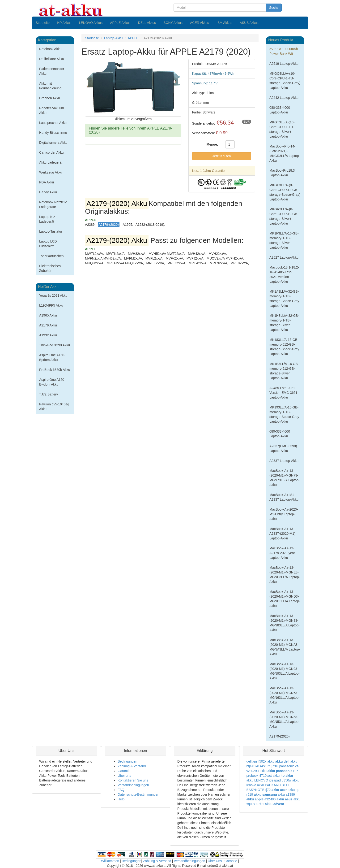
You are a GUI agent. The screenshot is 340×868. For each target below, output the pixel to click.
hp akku (287, 776)
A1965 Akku (48, 315)
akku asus (285, 799)
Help (121, 799)
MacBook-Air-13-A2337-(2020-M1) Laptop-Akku (282, 534)
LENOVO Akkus (91, 23)
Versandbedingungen (133, 785)
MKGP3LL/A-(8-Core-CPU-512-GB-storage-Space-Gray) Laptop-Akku (285, 192)
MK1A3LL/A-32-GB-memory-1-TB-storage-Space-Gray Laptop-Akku (284, 299)
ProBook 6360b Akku (55, 370)
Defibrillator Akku (52, 59)
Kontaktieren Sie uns (133, 780)
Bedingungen (128, 761)
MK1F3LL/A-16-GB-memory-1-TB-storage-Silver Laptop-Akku (284, 240)
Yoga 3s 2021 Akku (53, 295)
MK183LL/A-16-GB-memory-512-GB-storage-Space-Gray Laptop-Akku (284, 347)
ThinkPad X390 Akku (55, 345)
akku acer (279, 790)
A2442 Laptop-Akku (284, 98)
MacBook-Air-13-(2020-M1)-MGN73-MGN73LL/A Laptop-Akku (285, 478)
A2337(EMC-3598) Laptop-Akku (283, 448)
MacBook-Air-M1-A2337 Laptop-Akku (284, 497)
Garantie (124, 771)
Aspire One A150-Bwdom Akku (52, 382)
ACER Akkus (200, 23)
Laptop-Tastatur (51, 231)
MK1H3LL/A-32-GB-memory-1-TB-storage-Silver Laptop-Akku (284, 323)
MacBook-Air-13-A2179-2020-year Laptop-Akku (282, 553)
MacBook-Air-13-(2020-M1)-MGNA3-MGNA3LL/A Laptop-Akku (285, 647)
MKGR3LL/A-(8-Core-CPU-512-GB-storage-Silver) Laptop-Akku (284, 216)
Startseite (43, 23)
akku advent (274, 804)
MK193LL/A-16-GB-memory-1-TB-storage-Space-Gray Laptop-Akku (284, 414)
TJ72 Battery (49, 394)
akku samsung (265, 794)
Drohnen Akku (50, 98)
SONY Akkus (173, 23)
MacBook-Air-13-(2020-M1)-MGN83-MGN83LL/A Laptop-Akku (285, 623)
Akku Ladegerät (51, 162)
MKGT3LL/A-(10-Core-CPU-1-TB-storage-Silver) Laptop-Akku (282, 129)
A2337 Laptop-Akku (284, 461)
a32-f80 (270, 799)
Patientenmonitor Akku (52, 71)
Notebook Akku (50, 49)
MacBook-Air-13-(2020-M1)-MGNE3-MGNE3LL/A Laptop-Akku (285, 575)
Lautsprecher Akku (53, 123)
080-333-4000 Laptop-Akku (280, 110)
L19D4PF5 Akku (51, 305)
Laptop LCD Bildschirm (48, 244)
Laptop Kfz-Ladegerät (48, 219)
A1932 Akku (48, 335)
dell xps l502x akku (260, 761)
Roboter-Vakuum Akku (52, 110)
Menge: (212, 144)
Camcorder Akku (51, 152)
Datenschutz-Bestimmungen (139, 794)
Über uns (125, 776)
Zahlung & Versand (132, 766)
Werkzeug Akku (51, 172)
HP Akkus (64, 23)
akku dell (282, 761)
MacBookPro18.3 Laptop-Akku (282, 173)
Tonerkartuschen (51, 256)
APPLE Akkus (120, 23)
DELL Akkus (147, 23)
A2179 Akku (48, 325)
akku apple (255, 799)
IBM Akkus (224, 23)
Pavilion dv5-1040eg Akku (54, 407)
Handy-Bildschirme (53, 133)
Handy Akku (48, 192)
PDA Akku (47, 182)
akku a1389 (286, 794)
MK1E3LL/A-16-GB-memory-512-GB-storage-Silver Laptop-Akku (284, 371)
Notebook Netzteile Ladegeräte (53, 204)
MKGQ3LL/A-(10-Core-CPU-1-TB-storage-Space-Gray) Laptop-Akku (285, 81)
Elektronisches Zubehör (50, 268)
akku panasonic (280, 771)
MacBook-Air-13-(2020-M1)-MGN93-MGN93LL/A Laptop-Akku (285, 671)
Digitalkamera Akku (53, 143)
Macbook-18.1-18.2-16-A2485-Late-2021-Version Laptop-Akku (284, 274)
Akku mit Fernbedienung (50, 86)
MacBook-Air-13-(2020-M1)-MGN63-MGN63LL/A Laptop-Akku (285, 695)
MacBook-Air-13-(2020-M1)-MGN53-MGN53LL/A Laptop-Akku (285, 719)
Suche (274, 8)
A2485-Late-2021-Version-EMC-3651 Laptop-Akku (283, 393)
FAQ (121, 790)
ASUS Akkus (249, 23)
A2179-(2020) (280, 736)
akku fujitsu (269, 766)
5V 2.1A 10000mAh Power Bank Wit (284, 51)
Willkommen (110, 861)
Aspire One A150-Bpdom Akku (52, 357)
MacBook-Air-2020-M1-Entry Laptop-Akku (284, 514)
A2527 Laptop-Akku (284, 257)
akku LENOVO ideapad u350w (269, 780)
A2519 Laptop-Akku (284, 64)
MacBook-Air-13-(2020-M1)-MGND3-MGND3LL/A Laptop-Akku (285, 599)
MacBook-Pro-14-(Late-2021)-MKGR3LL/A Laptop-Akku (285, 153)
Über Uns (215, 861)
